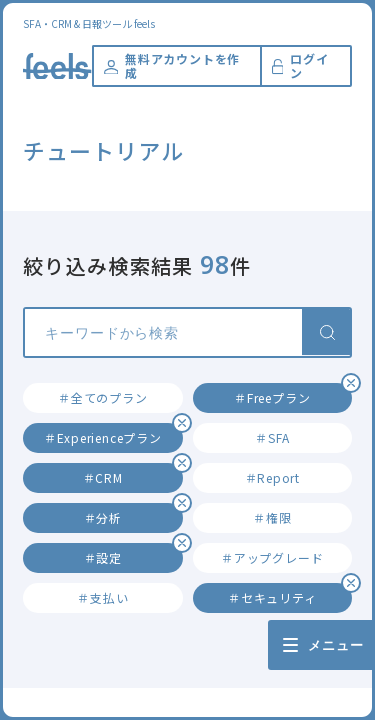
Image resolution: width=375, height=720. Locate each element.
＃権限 (272, 517)
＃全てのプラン (102, 397)
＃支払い (102, 597)
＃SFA (272, 437)
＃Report (272, 477)
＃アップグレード (272, 557)
